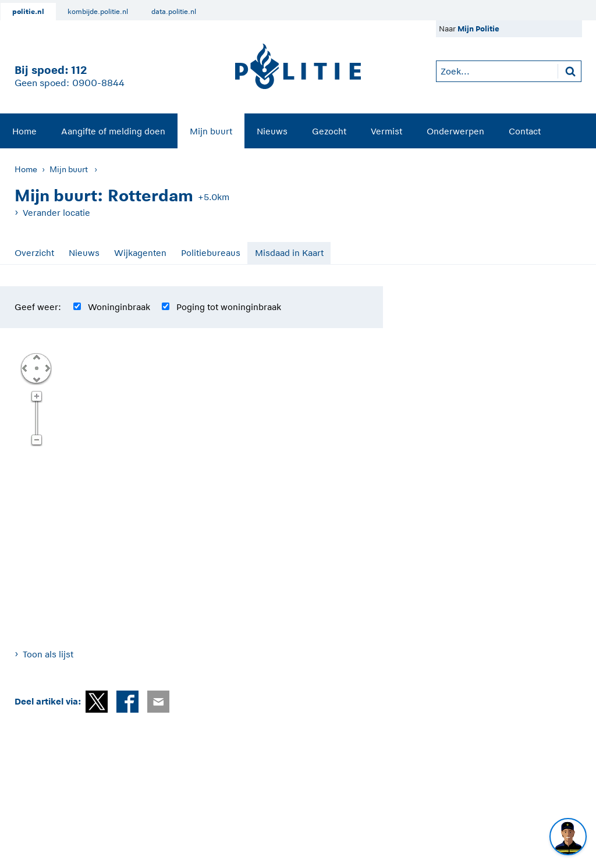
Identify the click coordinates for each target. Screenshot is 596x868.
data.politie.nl (174, 12)
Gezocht (329, 131)
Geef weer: (38, 307)
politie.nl (28, 12)
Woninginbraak (119, 307)
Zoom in (36, 397)
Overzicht (34, 253)
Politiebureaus (211, 253)
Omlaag (36, 379)
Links (24, 368)
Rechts (47, 368)
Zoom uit (36, 440)
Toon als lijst (48, 654)
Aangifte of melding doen (113, 131)
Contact (525, 131)
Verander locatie (56, 213)
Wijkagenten (140, 253)
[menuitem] (24, 131)
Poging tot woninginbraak (229, 307)
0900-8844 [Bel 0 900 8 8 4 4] (98, 83)
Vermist (386, 131)
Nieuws (272, 131)
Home (24, 131)
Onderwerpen (455, 131)
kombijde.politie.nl (98, 12)
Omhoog (36, 357)
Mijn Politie (478, 29)
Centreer (36, 368)
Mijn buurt (211, 131)
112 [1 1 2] (79, 70)
